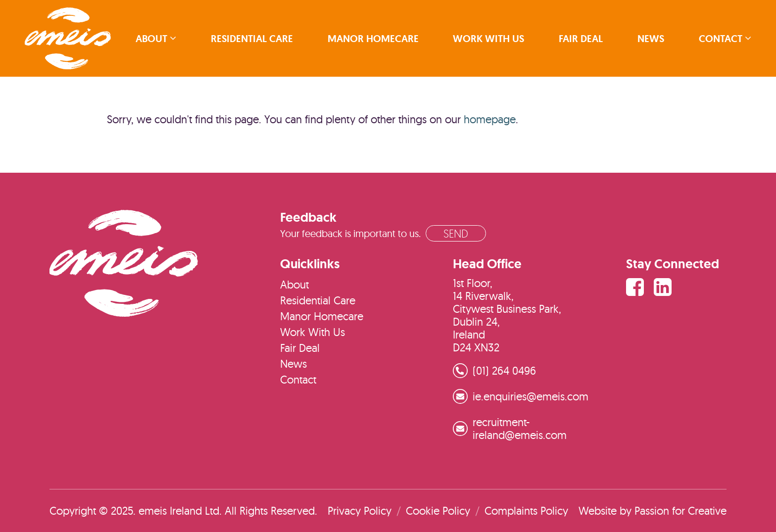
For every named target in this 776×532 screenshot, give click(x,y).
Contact (721, 39)
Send (456, 233)
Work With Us (488, 39)
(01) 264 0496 (504, 371)
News (651, 39)
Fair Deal (581, 39)
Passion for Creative (680, 511)
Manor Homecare (373, 39)
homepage (490, 119)
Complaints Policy (526, 511)
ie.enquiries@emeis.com (531, 396)
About (151, 39)
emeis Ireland (68, 38)
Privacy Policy (360, 511)
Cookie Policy (438, 511)
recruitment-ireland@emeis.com (520, 429)
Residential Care (252, 39)
